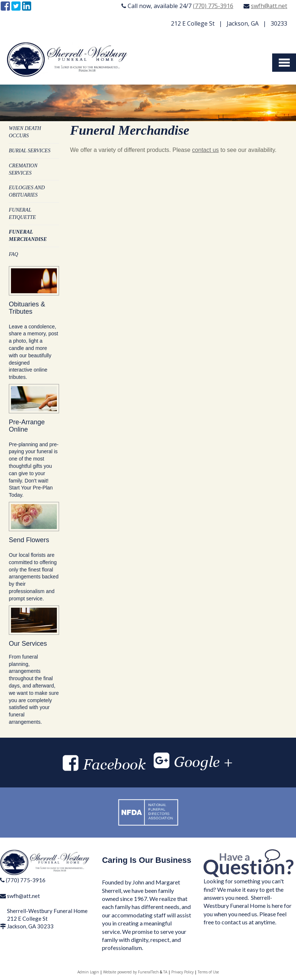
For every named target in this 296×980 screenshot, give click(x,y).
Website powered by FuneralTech (131, 972)
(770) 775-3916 (213, 6)
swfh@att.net (269, 6)
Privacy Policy (182, 972)
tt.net (33, 896)
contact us (206, 150)
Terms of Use (208, 972)
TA (165, 972)
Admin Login (88, 972)
